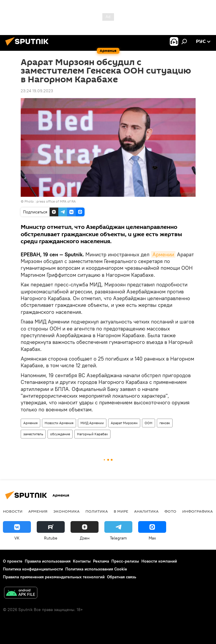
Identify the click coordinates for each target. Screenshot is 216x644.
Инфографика (197, 511)
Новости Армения (59, 423)
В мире (121, 511)
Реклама (101, 561)
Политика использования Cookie (96, 569)
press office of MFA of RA (56, 201)
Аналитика (146, 511)
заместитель (33, 434)
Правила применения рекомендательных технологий (54, 577)
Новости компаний (159, 561)
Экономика (66, 511)
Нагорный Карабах (92, 434)
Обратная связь (122, 577)
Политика (97, 511)
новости (13, 511)
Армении (163, 254)
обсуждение (60, 434)
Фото (170, 511)
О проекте (13, 561)
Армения (30, 423)
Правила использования (48, 561)
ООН (149, 423)
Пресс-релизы (125, 561)
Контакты (82, 561)
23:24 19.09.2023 (37, 91)
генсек (165, 423)
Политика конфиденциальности (33, 569)
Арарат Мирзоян (124, 423)
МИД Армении (92, 423)
